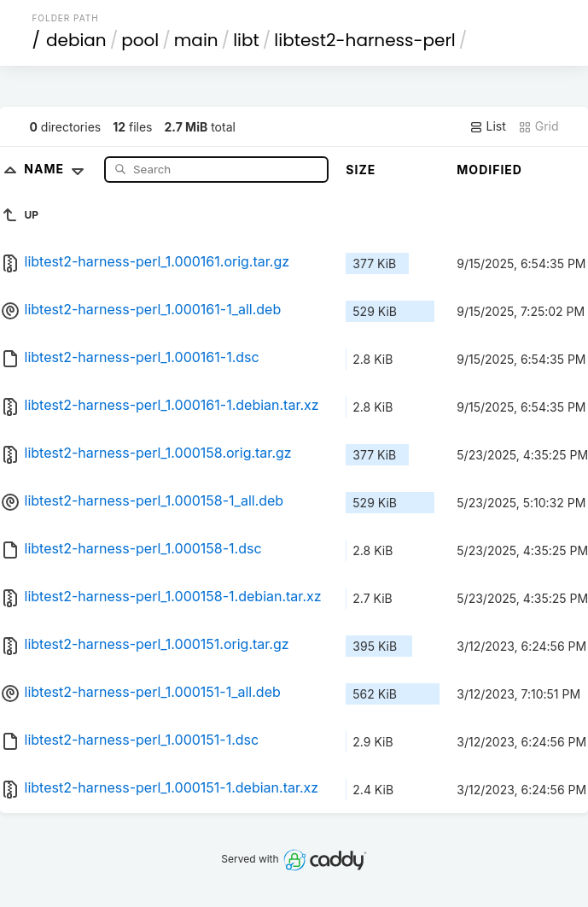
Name (58, 169)
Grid (539, 126)
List (488, 126)
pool (140, 40)
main (196, 40)
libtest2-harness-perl (364, 40)
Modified (489, 170)
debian (76, 40)
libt (246, 40)
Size (361, 170)
